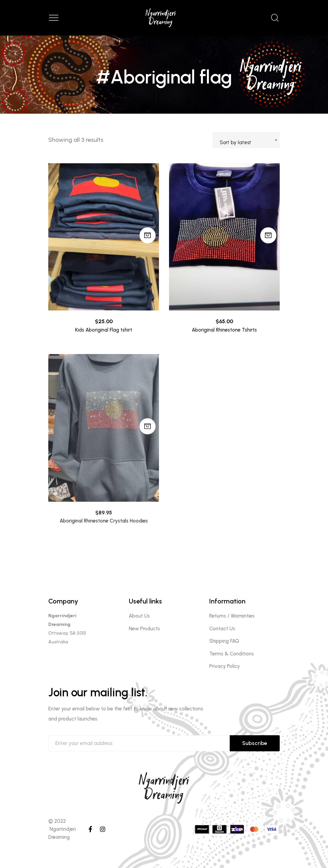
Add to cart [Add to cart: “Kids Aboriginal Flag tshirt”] (148, 235)
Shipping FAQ (224, 641)
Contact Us (222, 629)
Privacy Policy (225, 666)
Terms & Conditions (232, 654)
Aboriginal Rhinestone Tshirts (224, 330)
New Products (144, 629)
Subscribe (255, 743)
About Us (139, 616)
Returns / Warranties (232, 616)
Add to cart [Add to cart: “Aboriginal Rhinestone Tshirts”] (268, 235)
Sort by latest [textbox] (235, 142)
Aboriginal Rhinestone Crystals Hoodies (104, 532)
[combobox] (246, 140)
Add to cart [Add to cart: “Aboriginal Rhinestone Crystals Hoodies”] (148, 437)
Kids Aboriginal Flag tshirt (104, 330)
